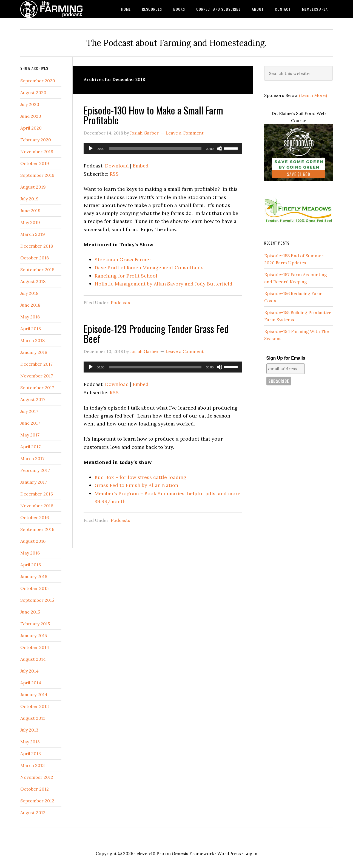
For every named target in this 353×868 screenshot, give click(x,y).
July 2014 (29, 671)
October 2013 (35, 706)
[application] (163, 149)
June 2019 (30, 211)
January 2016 (34, 576)
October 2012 (35, 789)
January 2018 (34, 352)
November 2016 (37, 506)
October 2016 (35, 517)
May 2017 (30, 435)
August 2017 (33, 399)
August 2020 (33, 93)
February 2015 (35, 624)
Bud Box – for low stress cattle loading (140, 477)
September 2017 (37, 388)
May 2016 (30, 553)
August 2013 (33, 718)
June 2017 (30, 423)
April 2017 (30, 447)
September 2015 (37, 600)
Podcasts (120, 303)
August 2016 (33, 541)
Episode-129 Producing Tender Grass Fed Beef (156, 333)
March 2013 (32, 765)
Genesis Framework (193, 853)
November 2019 (37, 152)
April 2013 (31, 754)
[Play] (91, 149)
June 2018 (30, 305)
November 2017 (37, 376)
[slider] (155, 149)
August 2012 (33, 813)
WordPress (229, 853)
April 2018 (31, 329)
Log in (251, 853)
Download (117, 166)
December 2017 (36, 364)
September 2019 (37, 175)
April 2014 (31, 683)
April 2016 (31, 565)
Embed (141, 166)
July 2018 (29, 293)
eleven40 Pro (150, 853)
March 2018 (32, 340)
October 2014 (35, 647)
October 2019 (35, 163)
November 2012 (37, 777)
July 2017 (29, 411)
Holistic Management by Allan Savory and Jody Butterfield (163, 284)
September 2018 (37, 270)
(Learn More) (313, 95)
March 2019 (33, 234)
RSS (114, 174)
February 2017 (35, 470)
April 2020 (31, 128)
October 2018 (35, 258)
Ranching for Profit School (126, 276)
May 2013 (30, 742)
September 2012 (37, 801)
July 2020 (30, 104)
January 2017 (34, 482)
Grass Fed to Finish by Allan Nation (136, 485)
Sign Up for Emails (286, 358)
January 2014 (34, 695)
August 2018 (33, 281)
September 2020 (38, 81)
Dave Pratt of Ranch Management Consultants (149, 268)
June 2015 (30, 612)
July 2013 (29, 730)
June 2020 (31, 116)
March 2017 (32, 458)
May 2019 (30, 222)
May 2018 (30, 317)
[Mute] (220, 149)
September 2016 (37, 529)
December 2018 (37, 246)
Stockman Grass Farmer (123, 260)
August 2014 (33, 659)
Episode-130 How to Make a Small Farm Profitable (153, 115)
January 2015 (34, 635)
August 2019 (33, 187)
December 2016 (37, 494)
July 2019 (29, 199)
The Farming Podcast (64, 9)
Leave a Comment (185, 133)
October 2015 (34, 588)
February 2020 (36, 140)
